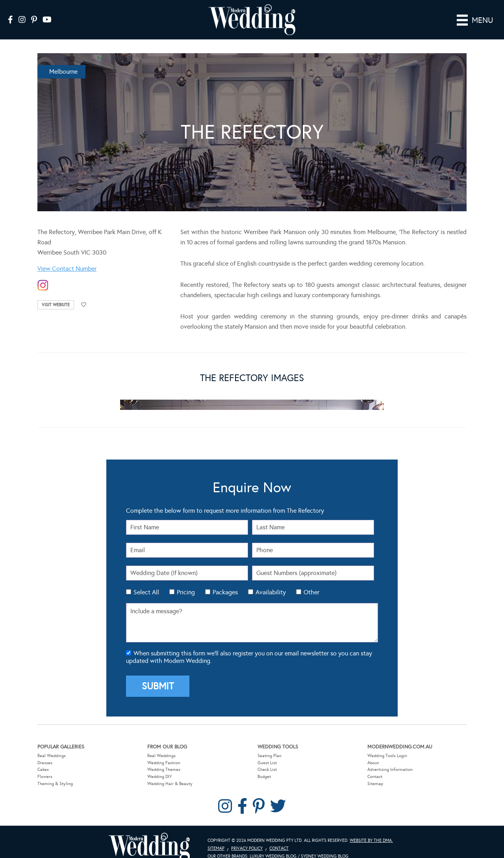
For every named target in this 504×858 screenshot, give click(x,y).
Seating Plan (270, 744)
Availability (271, 581)
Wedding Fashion (164, 751)
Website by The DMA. (371, 829)
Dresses (45, 751)
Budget (264, 765)
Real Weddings (52, 744)
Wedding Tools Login (387, 744)
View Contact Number (67, 257)
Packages (225, 581)
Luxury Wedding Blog (273, 845)
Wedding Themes (164, 758)
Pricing (186, 581)
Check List (267, 758)
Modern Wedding (149, 836)
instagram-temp (43, 274)
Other (311, 581)
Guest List (267, 751)
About (373, 751)
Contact (375, 765)
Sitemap (375, 772)
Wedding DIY (159, 765)
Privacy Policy (247, 837)
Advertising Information (390, 758)
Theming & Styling (55, 772)
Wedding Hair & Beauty (170, 772)
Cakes (43, 758)
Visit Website (56, 293)
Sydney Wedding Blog (325, 845)
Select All (146, 581)
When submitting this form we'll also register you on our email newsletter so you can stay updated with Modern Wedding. (249, 646)
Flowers (45, 765)
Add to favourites (84, 293)
